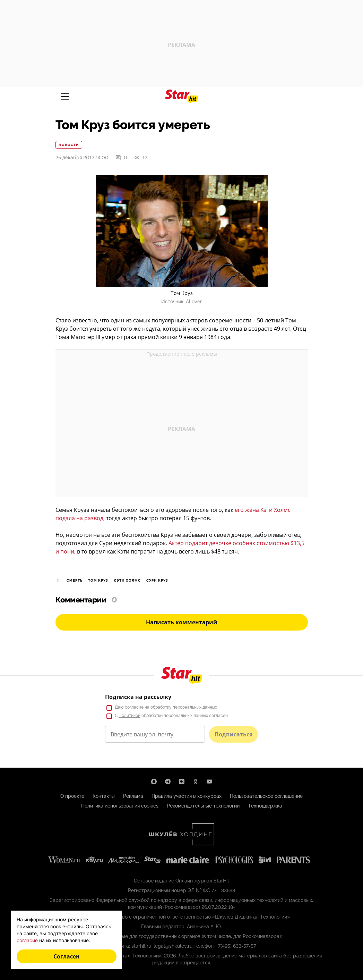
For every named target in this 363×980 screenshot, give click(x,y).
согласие (134, 707)
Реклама (133, 796)
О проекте (72, 796)
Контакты (104, 796)
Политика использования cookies (120, 806)
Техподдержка (265, 806)
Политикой (129, 716)
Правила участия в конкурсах (187, 796)
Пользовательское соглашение (266, 796)
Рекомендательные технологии (203, 806)
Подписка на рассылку (138, 697)
